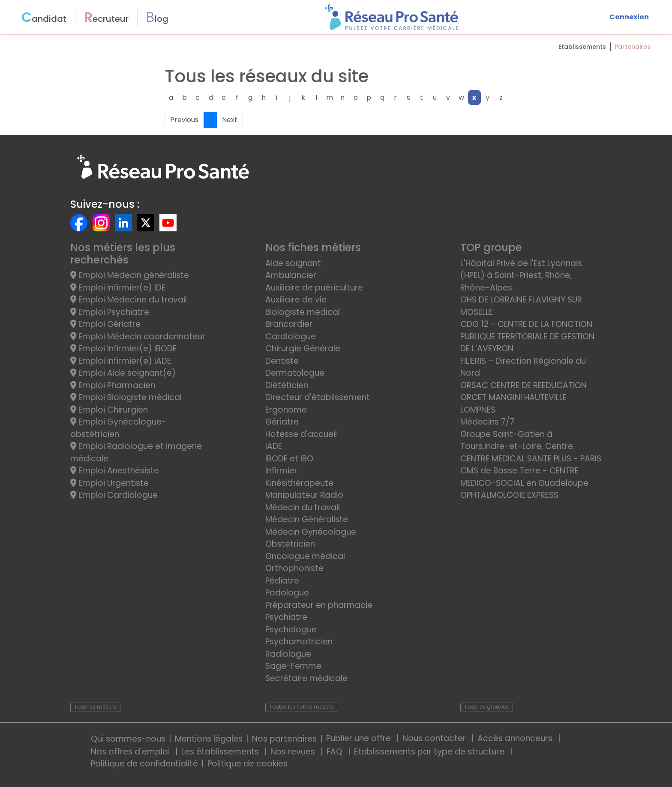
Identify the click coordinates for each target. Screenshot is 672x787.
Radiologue (288, 654)
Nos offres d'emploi (131, 752)
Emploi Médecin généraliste (130, 275)
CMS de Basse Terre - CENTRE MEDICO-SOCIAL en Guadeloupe (524, 477)
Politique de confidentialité (144, 764)
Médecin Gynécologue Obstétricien (311, 538)
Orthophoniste (294, 568)
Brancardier (289, 324)
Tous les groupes (486, 707)
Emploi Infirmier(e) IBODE (123, 349)
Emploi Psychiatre (110, 312)
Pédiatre (282, 581)
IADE (274, 446)
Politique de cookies (247, 764)
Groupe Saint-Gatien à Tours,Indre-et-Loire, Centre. (517, 440)
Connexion (629, 17)
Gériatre (282, 422)
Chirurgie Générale (303, 349)
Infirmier (281, 471)
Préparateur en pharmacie (319, 605)
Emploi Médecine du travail (129, 300)
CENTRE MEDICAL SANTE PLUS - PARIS (531, 459)
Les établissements (221, 752)
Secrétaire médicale (306, 678)
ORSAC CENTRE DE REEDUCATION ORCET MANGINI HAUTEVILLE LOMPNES (523, 398)
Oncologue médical (305, 556)
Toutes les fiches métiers (301, 707)
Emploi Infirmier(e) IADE (121, 361)
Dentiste (282, 361)
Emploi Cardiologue (114, 495)
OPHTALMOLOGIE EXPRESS (509, 495)
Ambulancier (291, 275)
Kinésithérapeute (299, 483)
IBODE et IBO (289, 459)
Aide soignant (293, 263)
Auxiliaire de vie (296, 300)
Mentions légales (209, 739)
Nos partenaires (284, 739)
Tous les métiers (95, 707)
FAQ (336, 752)
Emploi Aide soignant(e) (123, 373)
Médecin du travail (304, 507)
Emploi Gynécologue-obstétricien (118, 428)
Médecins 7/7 (487, 422)
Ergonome (286, 410)
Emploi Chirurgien (109, 410)
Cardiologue (291, 337)
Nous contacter (435, 738)
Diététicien (287, 385)
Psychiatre (286, 617)
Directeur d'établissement (318, 397)
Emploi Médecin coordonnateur (138, 337)
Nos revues (294, 752)
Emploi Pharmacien (113, 385)
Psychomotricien (299, 642)
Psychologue (291, 630)
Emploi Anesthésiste (115, 471)
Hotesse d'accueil (301, 434)
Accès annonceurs (516, 738)
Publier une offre (360, 738)
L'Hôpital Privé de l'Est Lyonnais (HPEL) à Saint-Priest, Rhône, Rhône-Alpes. (521, 275)
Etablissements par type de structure (430, 752)
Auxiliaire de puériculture (314, 288)
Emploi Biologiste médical (126, 397)
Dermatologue (295, 373)
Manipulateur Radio (304, 495)
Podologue (287, 593)
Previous (184, 120)
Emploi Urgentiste (109, 483)
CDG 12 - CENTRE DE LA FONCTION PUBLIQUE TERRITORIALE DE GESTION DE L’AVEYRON (527, 336)
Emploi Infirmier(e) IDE (118, 288)
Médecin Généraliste (307, 519)
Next (230, 120)
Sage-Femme (293, 666)
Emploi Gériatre (105, 324)
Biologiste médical (303, 312)
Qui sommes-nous (128, 739)
